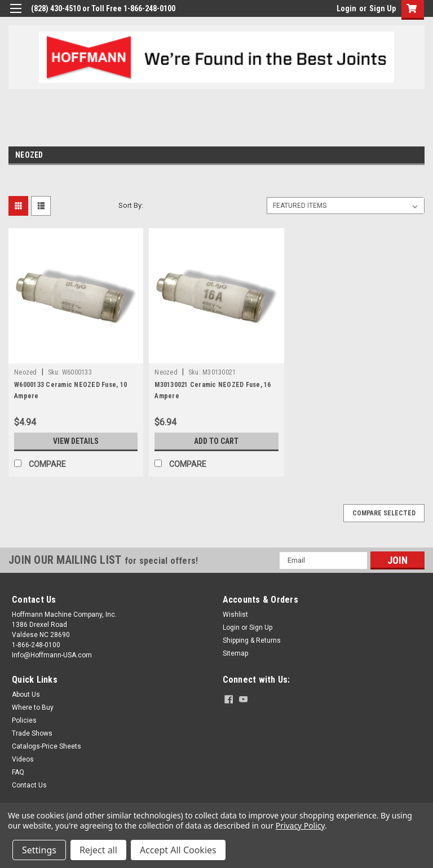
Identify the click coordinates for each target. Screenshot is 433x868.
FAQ (18, 772)
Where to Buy (33, 707)
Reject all (98, 850)
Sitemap (235, 653)
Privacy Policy (300, 825)
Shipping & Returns (252, 640)
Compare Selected (384, 513)
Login (346, 8)
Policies (24, 720)
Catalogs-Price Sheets (47, 746)
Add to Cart (216, 441)
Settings (39, 850)
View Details (76, 441)
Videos (23, 759)
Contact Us (29, 785)
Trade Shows (32, 733)
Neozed (26, 372)
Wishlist (235, 615)
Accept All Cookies (178, 850)
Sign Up (383, 8)
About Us (26, 695)
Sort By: (131, 205)
